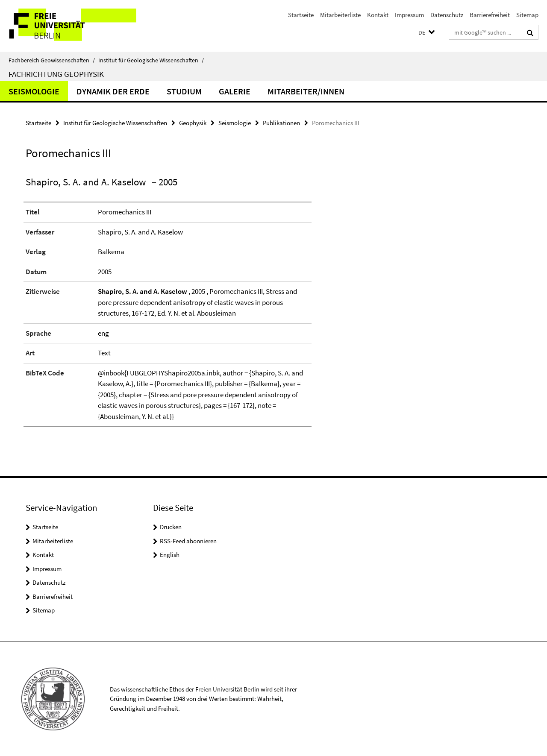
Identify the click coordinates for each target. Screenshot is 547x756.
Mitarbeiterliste (340, 15)
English (170, 555)
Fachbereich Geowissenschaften (52, 60)
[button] (426, 33)
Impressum (409, 15)
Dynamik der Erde (113, 91)
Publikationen (281, 123)
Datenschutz (447, 15)
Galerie (235, 91)
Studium (184, 91)
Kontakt (378, 15)
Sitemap (527, 15)
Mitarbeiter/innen (306, 91)
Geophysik (193, 123)
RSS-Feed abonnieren (188, 541)
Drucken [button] (171, 527)
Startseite (301, 15)
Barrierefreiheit (490, 15)
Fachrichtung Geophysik (56, 74)
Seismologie (34, 91)
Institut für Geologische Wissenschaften (151, 60)
